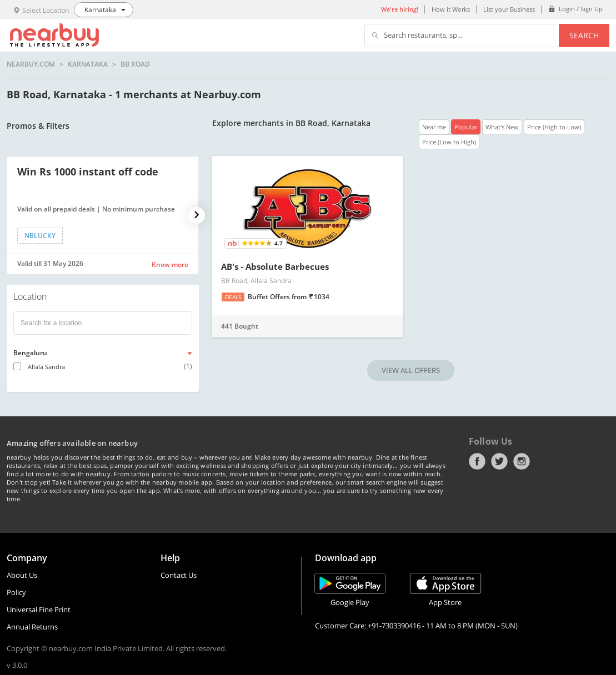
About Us (22, 575)
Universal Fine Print (39, 609)
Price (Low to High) (449, 142)
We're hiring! (400, 9)
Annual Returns (32, 627)
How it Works (451, 9)
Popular (466, 127)
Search (584, 35)
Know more (170, 265)
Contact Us (179, 575)
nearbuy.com (31, 64)
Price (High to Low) (554, 127)
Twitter (499, 461)
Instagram (522, 461)
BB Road (135, 64)
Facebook (477, 461)
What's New (502, 127)
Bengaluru (30, 353)
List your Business (509, 9)
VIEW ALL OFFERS (411, 370)
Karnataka (88, 64)
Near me (434, 127)
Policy (16, 592)
